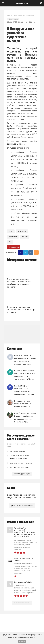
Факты (11, 488)
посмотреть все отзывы (22, 603)
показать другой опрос (22, 474)
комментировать (15, 247)
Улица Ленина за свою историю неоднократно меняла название (21, 496)
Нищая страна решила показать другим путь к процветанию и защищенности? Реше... (25, 375)
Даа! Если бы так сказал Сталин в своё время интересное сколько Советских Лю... (25, 418)
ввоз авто (25, 237)
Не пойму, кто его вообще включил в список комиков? (23, 404)
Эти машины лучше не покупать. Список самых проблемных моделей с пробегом (19, 283)
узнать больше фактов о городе (22, 506)
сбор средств (22, 231)
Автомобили (13, 237)
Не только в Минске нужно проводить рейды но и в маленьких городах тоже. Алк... (25, 360)
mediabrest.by (22, 3)
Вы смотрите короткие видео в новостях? (21, 437)
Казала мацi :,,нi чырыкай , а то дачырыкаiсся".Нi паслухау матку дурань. (24, 390)
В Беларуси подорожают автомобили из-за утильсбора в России (21, 309)
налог (11, 231)
